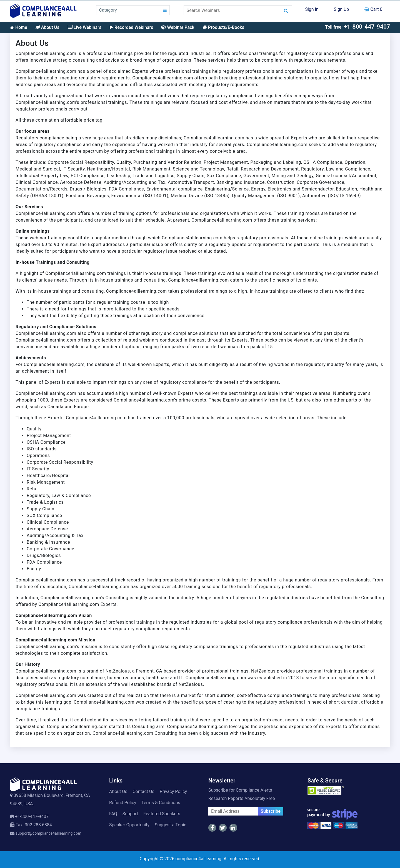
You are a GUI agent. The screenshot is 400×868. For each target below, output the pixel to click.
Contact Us (143, 792)
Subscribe (271, 811)
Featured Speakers (162, 814)
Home (19, 27)
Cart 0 (373, 9)
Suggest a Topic (171, 825)
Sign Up (342, 9)
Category (108, 10)
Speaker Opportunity (129, 825)
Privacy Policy (173, 792)
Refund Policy (123, 803)
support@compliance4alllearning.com (48, 833)
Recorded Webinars (131, 27)
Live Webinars (85, 27)
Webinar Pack (178, 27)
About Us (47, 27)
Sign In (312, 9)
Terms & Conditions (161, 803)
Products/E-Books (224, 27)
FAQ (113, 814)
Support (130, 814)
